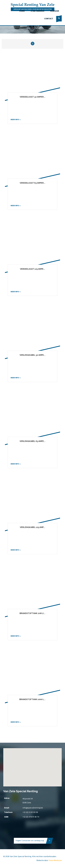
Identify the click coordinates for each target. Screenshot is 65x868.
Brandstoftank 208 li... (32, 613)
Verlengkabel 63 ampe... (32, 441)
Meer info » (16, 120)
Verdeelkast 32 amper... (32, 97)
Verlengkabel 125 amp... (32, 527)
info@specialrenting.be (33, 808)
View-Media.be (55, 861)
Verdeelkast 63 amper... (32, 183)
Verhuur (55, 11)
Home (22, 11)
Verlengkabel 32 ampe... (32, 355)
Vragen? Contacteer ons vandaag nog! (33, 841)
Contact (49, 19)
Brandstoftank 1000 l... (32, 699)
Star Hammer (38, 11)
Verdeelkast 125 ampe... (32, 269)
